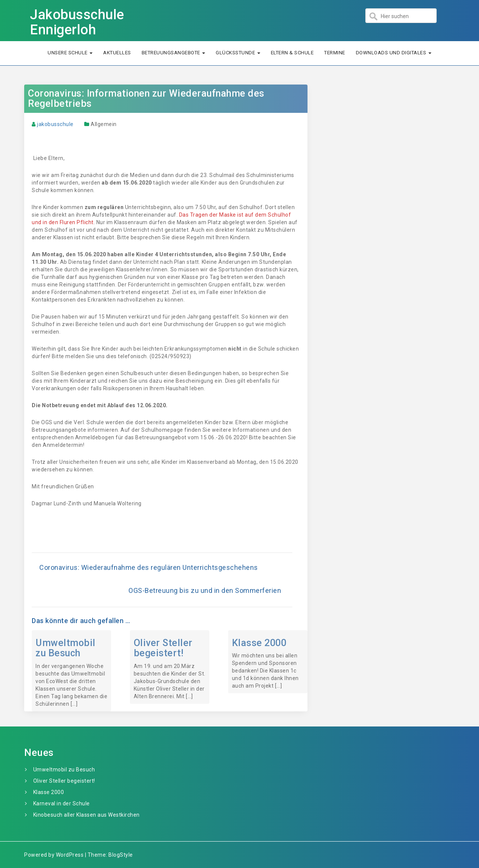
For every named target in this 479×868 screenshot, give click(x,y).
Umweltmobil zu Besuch (66, 648)
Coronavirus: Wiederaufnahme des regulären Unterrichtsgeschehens (149, 567)
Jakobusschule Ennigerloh (77, 22)
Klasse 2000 (259, 643)
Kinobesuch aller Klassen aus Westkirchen (87, 815)
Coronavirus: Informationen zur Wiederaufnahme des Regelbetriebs (146, 99)
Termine (335, 53)
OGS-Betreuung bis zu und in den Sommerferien (205, 590)
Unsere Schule (70, 53)
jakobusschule (55, 124)
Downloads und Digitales (394, 53)
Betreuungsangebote (174, 53)
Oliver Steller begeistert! (163, 648)
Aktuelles (117, 53)
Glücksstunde (238, 53)
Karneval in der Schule (62, 803)
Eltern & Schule (292, 53)
